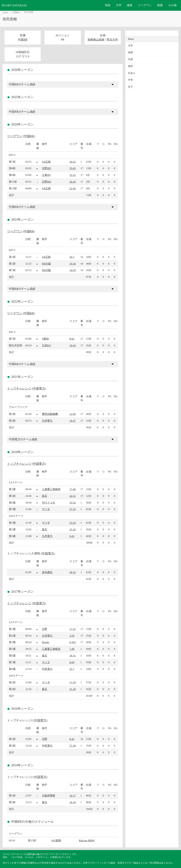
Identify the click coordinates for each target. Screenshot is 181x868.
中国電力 (39, 389)
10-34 (73, 264)
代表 (130, 59)
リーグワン (145, 5)
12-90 (73, 414)
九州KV (46, 345)
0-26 (72, 536)
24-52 (73, 496)
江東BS (46, 175)
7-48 (72, 649)
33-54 (73, 503)
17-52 (73, 629)
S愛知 (45, 339)
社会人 (132, 73)
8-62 (72, 339)
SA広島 (46, 162)
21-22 (73, 175)
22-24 (73, 523)
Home (5, 12)
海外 (130, 66)
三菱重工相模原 (51, 489)
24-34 (73, 802)
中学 (130, 80)
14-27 (73, 421)
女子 (130, 87)
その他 (172, 5)
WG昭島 (56, 840)
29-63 (73, 168)
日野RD (46, 168)
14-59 (73, 270)
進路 (130, 5)
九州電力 (47, 421)
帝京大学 (112, 40)
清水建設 (47, 572)
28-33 (73, 572)
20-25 (73, 162)
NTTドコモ (49, 503)
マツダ (46, 509)
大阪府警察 (49, 795)
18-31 (73, 656)
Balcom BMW (87, 840)
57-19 (73, 509)
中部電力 (47, 669)
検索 (160, 5)
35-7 (72, 669)
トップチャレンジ (19, 389)
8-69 (72, 662)
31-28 (73, 689)
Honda (46, 642)
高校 (108, 5)
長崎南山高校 (96, 40)
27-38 (73, 746)
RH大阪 (46, 264)
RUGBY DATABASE (14, 5)
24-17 (73, 795)
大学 (119, 5)
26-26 (73, 182)
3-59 (72, 636)
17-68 (73, 489)
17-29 (73, 682)
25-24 (73, 529)
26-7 (72, 257)
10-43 (73, 345)
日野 (45, 629)
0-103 (73, 642)
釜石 (45, 496)
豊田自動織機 (50, 414)
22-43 (73, 188)
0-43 (72, 739)
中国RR (16, 12)
